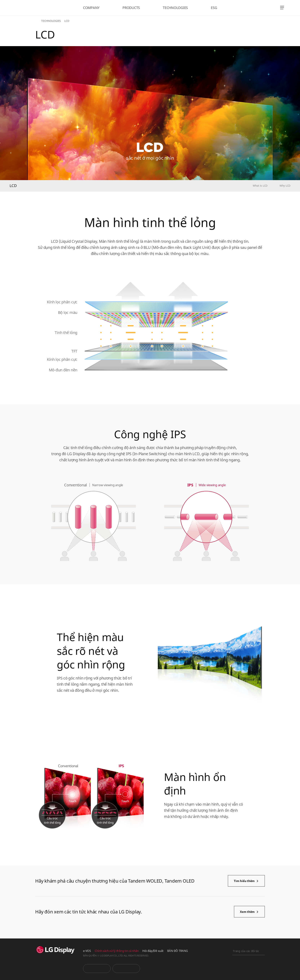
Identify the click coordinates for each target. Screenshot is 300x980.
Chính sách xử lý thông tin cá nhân (117, 951)
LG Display (33, 8)
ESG (214, 8)
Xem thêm (247, 912)
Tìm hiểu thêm (244, 881)
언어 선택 (271, 8)
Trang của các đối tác (246, 951)
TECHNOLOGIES (175, 8)
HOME (37, 21)
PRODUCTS (131, 8)
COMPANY (91, 8)
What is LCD (260, 186)
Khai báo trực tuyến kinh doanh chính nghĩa (249, 972)
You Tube (97, 969)
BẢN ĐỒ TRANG (178, 951)
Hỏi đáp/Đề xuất (153, 951)
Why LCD (285, 186)
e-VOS (87, 951)
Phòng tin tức (126, 969)
